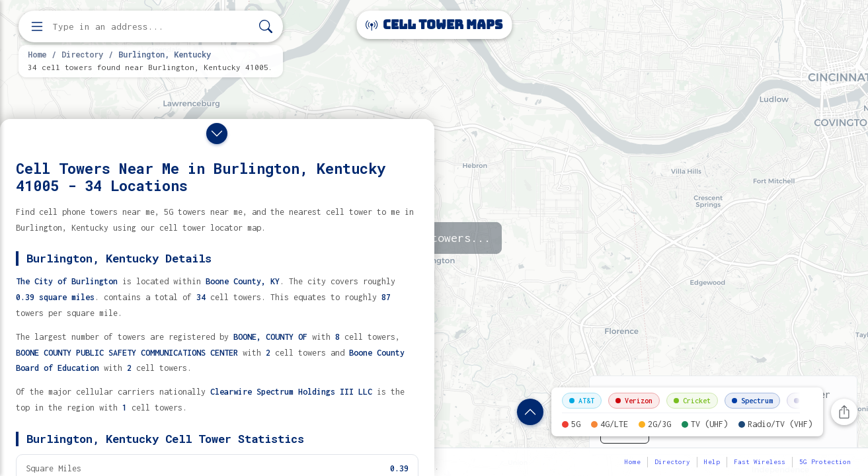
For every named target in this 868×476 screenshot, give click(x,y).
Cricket (692, 401)
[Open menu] (37, 26)
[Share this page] (844, 412)
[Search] (266, 27)
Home (37, 54)
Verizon (634, 401)
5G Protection (825, 462)
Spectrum (752, 401)
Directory (82, 54)
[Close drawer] (217, 134)
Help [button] (712, 462)
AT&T (582, 401)
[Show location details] (530, 412)
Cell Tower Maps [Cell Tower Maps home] (434, 25)
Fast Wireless (760, 462)
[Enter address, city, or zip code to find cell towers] (152, 27)
